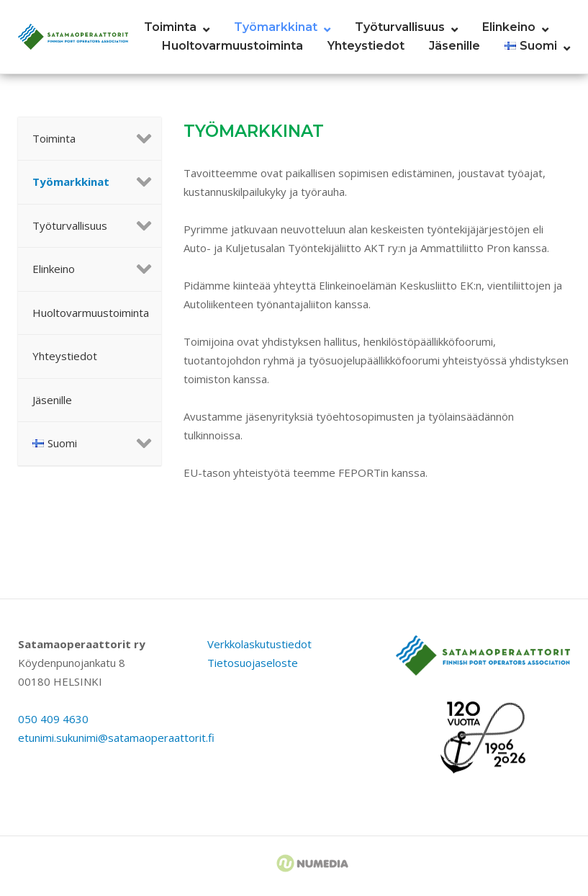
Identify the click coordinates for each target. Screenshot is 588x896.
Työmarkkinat (276, 27)
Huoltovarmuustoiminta (232, 46)
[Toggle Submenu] (136, 139)
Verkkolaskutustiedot (259, 644)
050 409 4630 (53, 719)
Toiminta (170, 27)
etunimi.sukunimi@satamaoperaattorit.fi (116, 738)
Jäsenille (454, 46)
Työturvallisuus (400, 27)
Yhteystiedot (366, 46)
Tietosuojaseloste (253, 663)
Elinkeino (509, 27)
